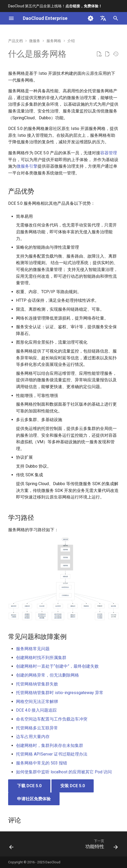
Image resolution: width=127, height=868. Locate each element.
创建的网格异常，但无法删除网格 (47, 675)
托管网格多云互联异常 (37, 728)
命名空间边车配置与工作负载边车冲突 (52, 719)
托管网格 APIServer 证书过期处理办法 (52, 754)
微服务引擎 (27, 166)
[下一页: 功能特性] (101, 846)
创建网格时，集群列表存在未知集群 (50, 745)
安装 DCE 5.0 (73, 786)
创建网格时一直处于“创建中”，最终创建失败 (57, 666)
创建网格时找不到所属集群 (41, 658)
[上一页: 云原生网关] (12, 846)
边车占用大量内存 (33, 737)
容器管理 (109, 153)
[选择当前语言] (103, 18)
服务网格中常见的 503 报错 (42, 763)
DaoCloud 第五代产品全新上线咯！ (55, 6)
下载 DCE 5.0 (29, 786)
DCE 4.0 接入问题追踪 (36, 710)
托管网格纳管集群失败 (37, 684)
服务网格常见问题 (33, 649)
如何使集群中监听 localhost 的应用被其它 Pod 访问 (64, 772)
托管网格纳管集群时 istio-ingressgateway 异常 (60, 693)
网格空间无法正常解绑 (37, 702)
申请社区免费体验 (34, 799)
